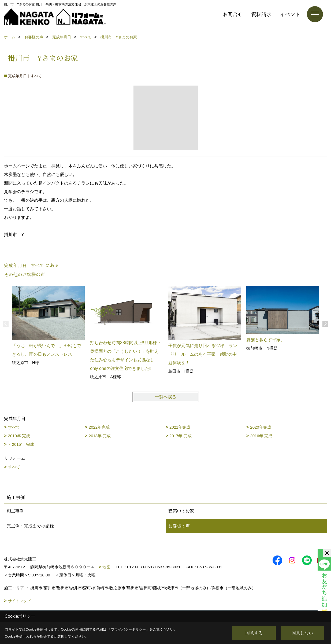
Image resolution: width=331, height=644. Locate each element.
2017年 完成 (181, 436)
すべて (14, 427)
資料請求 (261, 14)
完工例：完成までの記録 (30, 526)
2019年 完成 (19, 436)
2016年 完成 (261, 436)
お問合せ (233, 14)
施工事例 (15, 511)
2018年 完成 (100, 436)
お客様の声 (179, 526)
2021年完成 (180, 427)
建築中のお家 (181, 511)
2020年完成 (261, 427)
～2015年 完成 (21, 444)
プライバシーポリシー (128, 629)
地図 (106, 567)
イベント (290, 14)
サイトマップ (19, 601)
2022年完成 (99, 427)
